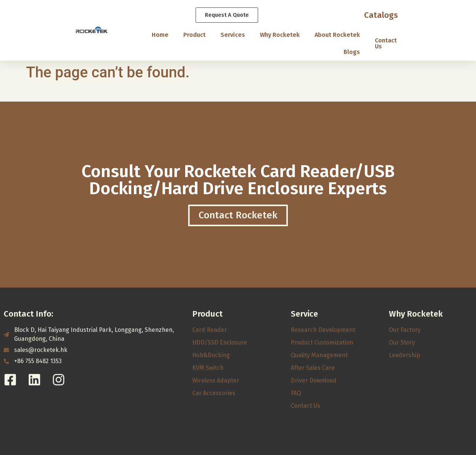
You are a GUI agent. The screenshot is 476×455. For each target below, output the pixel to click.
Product (194, 35)
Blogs (352, 52)
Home (160, 35)
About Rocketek (337, 35)
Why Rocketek (280, 35)
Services (233, 35)
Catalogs (381, 15)
